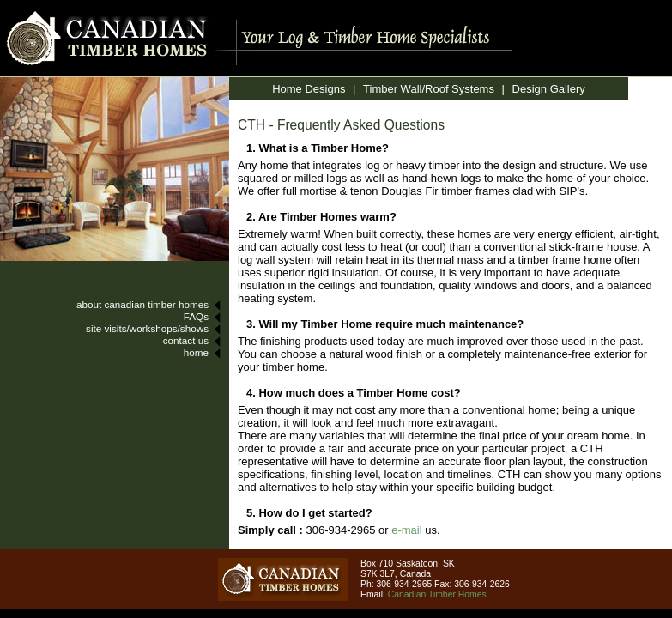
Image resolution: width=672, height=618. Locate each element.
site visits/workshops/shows (147, 328)
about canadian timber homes (142, 304)
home (196, 352)
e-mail (406, 530)
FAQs (196, 316)
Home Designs (309, 89)
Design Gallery (549, 89)
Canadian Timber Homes (437, 594)
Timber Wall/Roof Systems (429, 89)
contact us (186, 340)
